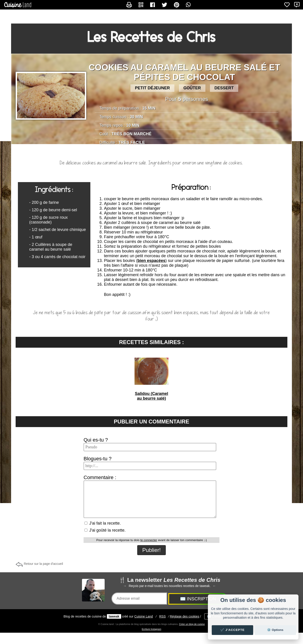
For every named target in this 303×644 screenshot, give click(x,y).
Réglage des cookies (185, 616)
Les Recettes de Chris (152, 37)
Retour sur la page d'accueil (43, 564)
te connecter (149, 540)
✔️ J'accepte (233, 630)
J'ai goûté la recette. (105, 530)
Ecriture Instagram (151, 629)
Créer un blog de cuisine (192, 624)
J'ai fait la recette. (103, 523)
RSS (162, 616)
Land (144, 616)
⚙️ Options (275, 630)
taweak (114, 616)
